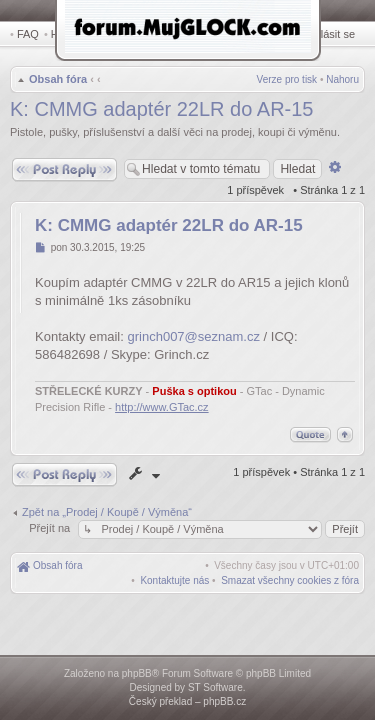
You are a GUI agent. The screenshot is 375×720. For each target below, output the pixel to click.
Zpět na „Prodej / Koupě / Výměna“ (107, 514)
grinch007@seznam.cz (194, 338)
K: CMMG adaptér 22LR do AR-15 (161, 111)
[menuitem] (290, 582)
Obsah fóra (56, 81)
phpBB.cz (224, 701)
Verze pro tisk (287, 81)
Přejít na (51, 530)
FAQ (28, 34)
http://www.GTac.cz (162, 409)
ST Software (215, 687)
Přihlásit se (332, 34)
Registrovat (275, 34)
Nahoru (342, 81)
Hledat (70, 34)
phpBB (137, 673)
